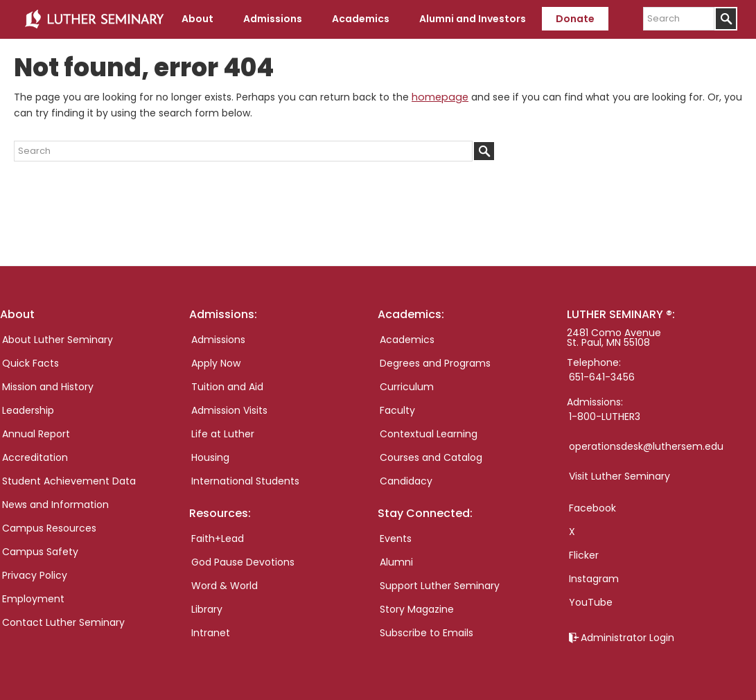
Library (207, 609)
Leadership (28, 410)
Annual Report (36, 434)
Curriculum (407, 387)
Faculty (397, 410)
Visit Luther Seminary (619, 476)
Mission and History (48, 387)
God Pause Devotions (243, 562)
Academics (407, 340)
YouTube (591, 602)
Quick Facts (30, 363)
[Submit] (726, 19)
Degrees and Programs (435, 363)
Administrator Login (627, 638)
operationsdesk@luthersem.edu (646, 446)
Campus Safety (40, 552)
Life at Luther (223, 434)
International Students (245, 481)
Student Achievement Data (69, 481)
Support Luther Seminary (440, 586)
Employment (33, 599)
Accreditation (35, 457)
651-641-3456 (602, 377)
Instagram (594, 579)
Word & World (225, 586)
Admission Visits (229, 410)
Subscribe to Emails (427, 633)
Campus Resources (49, 528)
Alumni (396, 562)
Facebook (592, 508)
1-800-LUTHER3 (605, 417)
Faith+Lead (218, 539)
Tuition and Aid (227, 387)
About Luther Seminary (58, 340)
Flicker (584, 555)
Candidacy (406, 481)
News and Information (55, 505)
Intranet (211, 633)
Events (396, 539)
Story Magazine (417, 609)
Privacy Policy (35, 575)
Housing (210, 457)
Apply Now (216, 363)
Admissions (218, 340)
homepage (439, 97)
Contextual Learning (429, 434)
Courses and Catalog (431, 457)
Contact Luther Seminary (63, 622)
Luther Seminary (94, 19)
